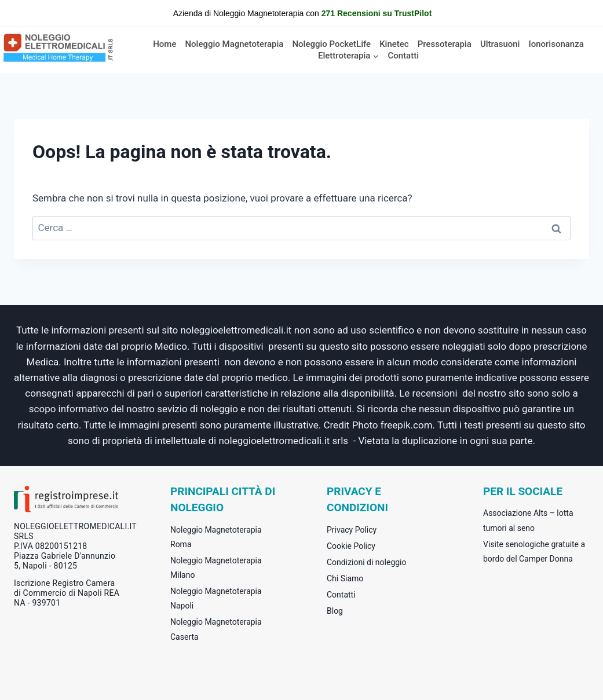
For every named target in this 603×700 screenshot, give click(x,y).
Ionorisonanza (556, 44)
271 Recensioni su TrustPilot (377, 13)
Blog (335, 611)
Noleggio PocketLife (331, 44)
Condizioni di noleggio (367, 562)
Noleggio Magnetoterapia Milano (216, 568)
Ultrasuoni (500, 44)
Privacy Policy (352, 530)
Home (165, 44)
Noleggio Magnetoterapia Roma (216, 537)
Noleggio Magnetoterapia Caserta (216, 629)
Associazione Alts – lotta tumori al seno (528, 520)
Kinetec (394, 44)
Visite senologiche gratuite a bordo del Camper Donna (534, 551)
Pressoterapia (445, 44)
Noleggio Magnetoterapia (234, 44)
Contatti (403, 56)
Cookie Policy (351, 546)
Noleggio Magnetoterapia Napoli (216, 598)
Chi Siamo (345, 578)
